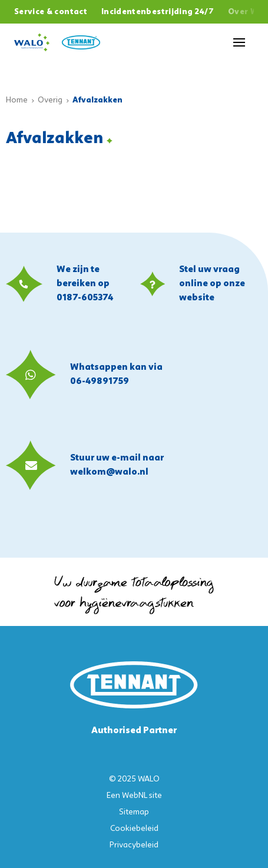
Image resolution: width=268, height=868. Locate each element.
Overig (50, 100)
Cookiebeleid (134, 829)
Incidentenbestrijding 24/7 (158, 12)
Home (17, 100)
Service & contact (51, 12)
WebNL (135, 796)
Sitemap (134, 812)
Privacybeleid (134, 845)
